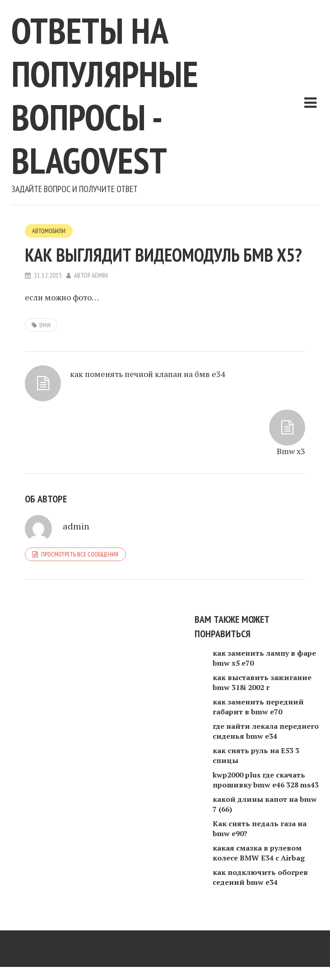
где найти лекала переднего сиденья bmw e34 (266, 731)
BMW (45, 325)
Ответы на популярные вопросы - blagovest (105, 95)
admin (100, 275)
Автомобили (49, 231)
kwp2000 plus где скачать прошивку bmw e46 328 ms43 (266, 780)
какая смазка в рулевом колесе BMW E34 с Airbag (259, 853)
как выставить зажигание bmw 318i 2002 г (262, 682)
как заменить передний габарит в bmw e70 (258, 707)
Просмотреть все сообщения (80, 554)
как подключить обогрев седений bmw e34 (260, 877)
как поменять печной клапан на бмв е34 (148, 374)
